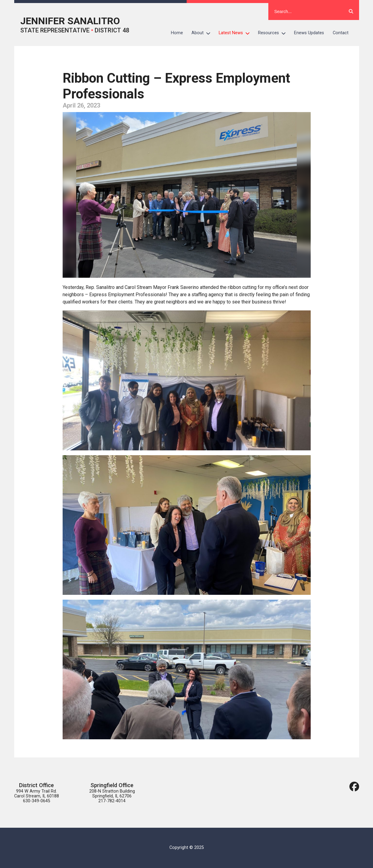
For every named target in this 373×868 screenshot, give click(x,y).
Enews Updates (309, 33)
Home (177, 33)
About (203, 33)
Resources (274, 33)
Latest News (236, 33)
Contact (341, 33)
